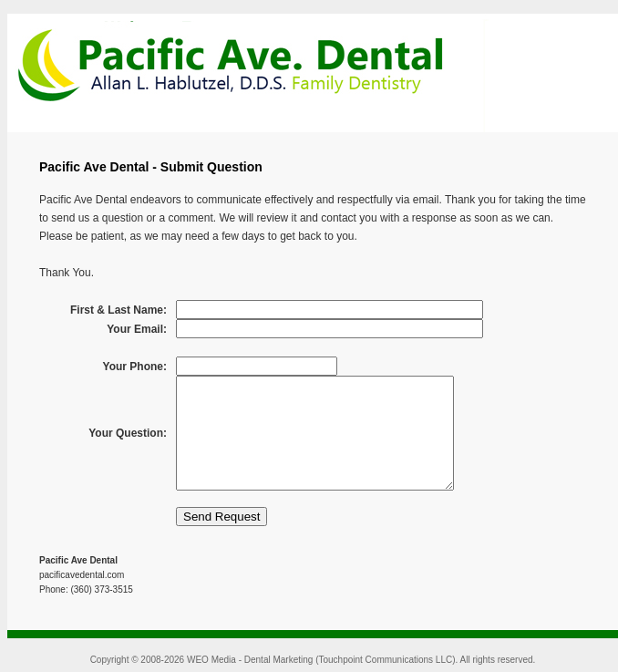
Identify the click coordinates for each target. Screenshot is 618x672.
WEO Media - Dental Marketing (250, 660)
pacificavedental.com (82, 575)
